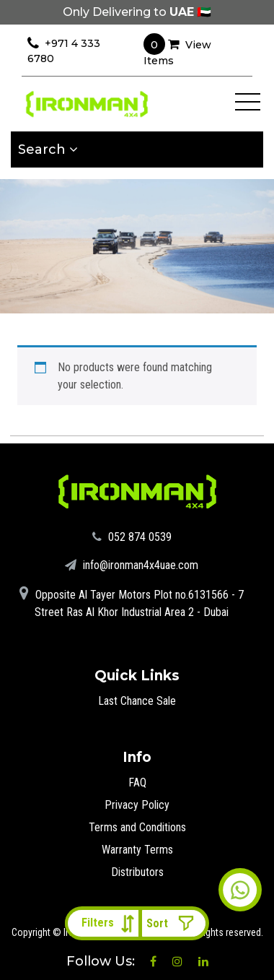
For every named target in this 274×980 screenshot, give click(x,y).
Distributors (137, 872)
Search (48, 149)
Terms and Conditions (137, 827)
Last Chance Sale (137, 701)
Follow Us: (102, 961)
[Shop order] (174, 923)
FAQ (137, 782)
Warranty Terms (137, 850)
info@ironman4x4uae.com (132, 565)
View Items (177, 50)
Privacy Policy (137, 805)
